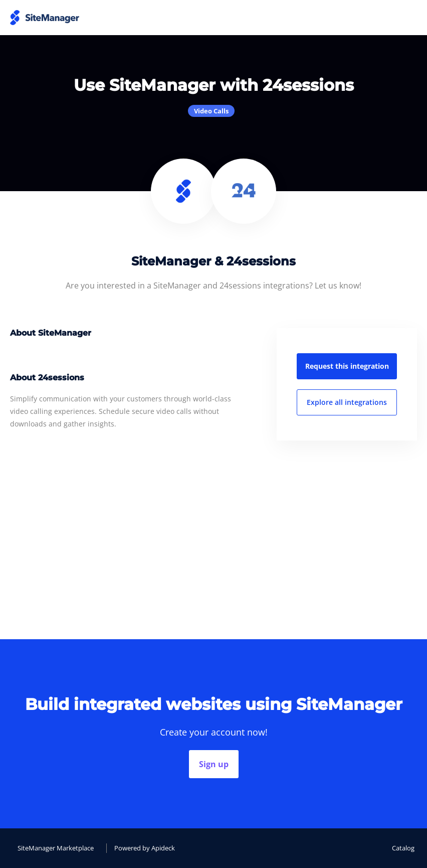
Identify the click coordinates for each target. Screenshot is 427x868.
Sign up (214, 764)
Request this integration (347, 366)
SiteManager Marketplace (56, 848)
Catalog (403, 848)
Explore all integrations (347, 402)
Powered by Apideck (145, 848)
